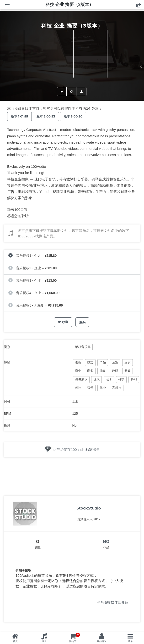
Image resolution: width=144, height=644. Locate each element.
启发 (128, 362)
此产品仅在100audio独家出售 (76, 450)
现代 (96, 379)
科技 (78, 388)
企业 (115, 362)
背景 (90, 388)
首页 (15, 641)
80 (106, 541)
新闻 (128, 371)
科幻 (134, 379)
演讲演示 (81, 379)
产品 (103, 362)
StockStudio (89, 508)
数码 (115, 371)
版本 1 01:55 (19, 116)
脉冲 (103, 388)
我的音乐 (102, 641)
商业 (78, 371)
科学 (121, 379)
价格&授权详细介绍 (113, 602)
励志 (90, 362)
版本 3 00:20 (73, 116)
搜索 (44, 641)
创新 (78, 362)
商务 (90, 371)
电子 (109, 379)
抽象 (103, 371)
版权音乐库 (83, 347)
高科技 (117, 388)
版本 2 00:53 (46, 116)
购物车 (75, 638)
